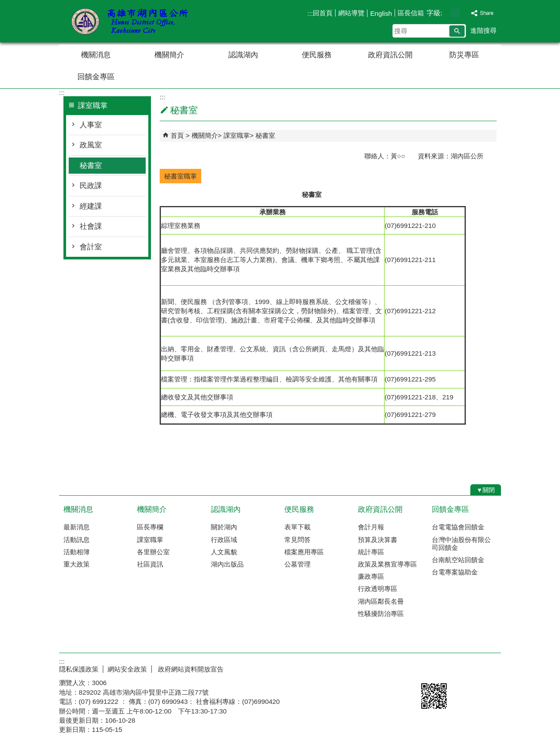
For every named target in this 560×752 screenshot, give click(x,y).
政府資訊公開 (390, 55)
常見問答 (297, 540)
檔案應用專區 (304, 552)
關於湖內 (224, 527)
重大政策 (77, 564)
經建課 (91, 206)
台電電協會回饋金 (458, 527)
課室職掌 (237, 135)
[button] (457, 31)
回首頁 (323, 13)
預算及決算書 (378, 540)
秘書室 (91, 166)
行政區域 (224, 540)
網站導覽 (351, 13)
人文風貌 (224, 552)
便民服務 (317, 55)
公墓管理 (297, 564)
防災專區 (464, 55)
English (381, 13)
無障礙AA (469, 668)
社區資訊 (150, 564)
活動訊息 (77, 540)
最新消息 (77, 527)
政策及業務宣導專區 (387, 564)
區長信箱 (411, 13)
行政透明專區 (378, 589)
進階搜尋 (483, 30)
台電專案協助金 (455, 572)
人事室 (91, 125)
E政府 (426, 667)
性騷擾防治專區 (381, 614)
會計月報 (371, 527)
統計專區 (371, 552)
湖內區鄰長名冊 (381, 601)
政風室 (91, 145)
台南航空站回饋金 (458, 560)
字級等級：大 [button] (464, 13)
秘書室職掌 (180, 176)
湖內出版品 (227, 564)
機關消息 (96, 55)
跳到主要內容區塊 (5, 5)
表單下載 (297, 527)
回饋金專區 (96, 77)
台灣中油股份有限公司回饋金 (461, 544)
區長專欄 (150, 527)
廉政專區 (371, 576)
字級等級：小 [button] (446, 13)
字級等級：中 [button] (455, 13)
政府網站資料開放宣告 (190, 669)
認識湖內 (243, 55)
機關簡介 (169, 55)
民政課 (91, 186)
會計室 (91, 247)
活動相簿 (77, 552)
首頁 (177, 135)
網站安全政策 (127, 669)
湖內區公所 (133, 21)
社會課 (91, 226)
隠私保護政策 (79, 669)
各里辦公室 (153, 552)
